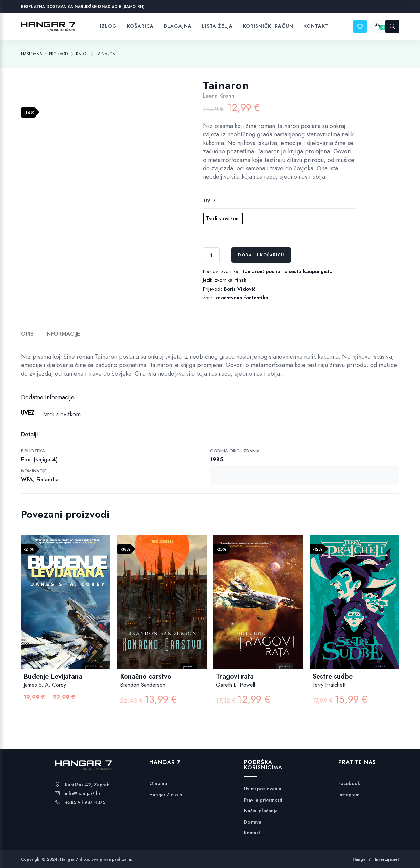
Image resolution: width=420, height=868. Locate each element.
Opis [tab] (27, 334)
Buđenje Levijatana (53, 676)
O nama (158, 784)
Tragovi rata (235, 676)
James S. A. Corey (45, 685)
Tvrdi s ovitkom (61, 414)
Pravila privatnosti (263, 800)
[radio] (223, 218)
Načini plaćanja (261, 811)
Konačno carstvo (146, 676)
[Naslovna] (31, 54)
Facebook (349, 784)
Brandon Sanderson (143, 685)
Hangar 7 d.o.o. (166, 795)
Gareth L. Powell (236, 685)
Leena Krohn (219, 96)
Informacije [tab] (63, 334)
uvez (210, 200)
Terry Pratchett (329, 685)
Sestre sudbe (332, 676)
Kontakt (252, 833)
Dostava (253, 822)
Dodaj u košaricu (261, 255)
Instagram (349, 795)
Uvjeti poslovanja (263, 789)
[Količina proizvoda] (211, 255)
